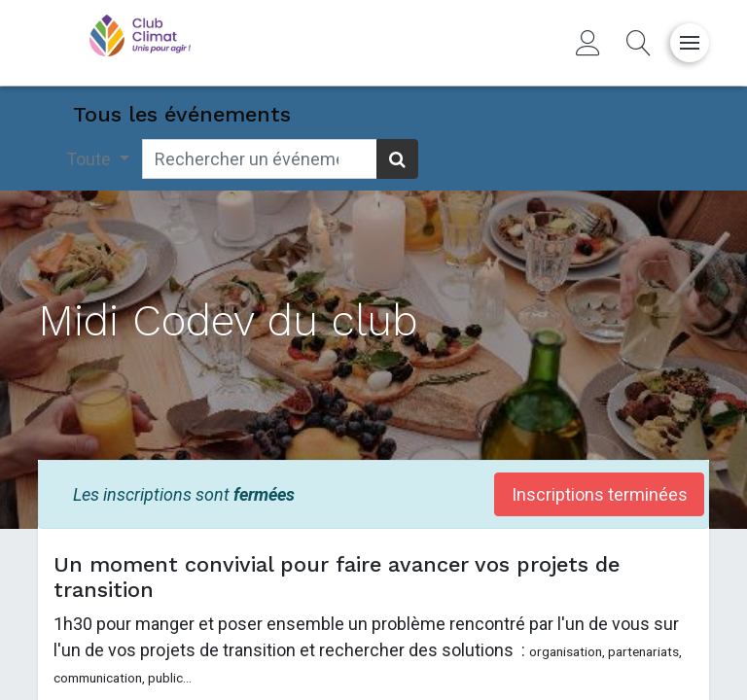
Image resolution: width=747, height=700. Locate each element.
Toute (90, 159)
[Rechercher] (397, 159)
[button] (639, 43)
